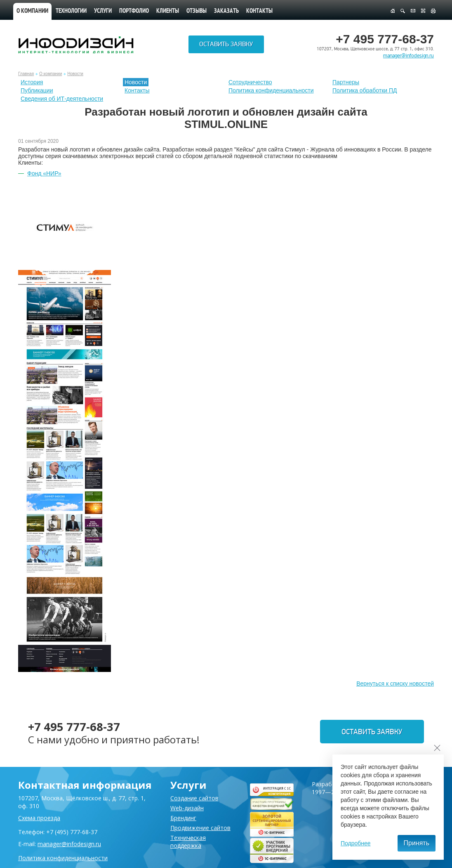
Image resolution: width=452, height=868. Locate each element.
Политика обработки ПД (365, 90)
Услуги (103, 11)
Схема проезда (39, 818)
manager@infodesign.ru (408, 56)
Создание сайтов (194, 798)
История (32, 82)
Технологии (71, 11)
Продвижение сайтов (200, 828)
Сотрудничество (250, 82)
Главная (26, 74)
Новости (75, 74)
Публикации (37, 90)
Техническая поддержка (188, 842)
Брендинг (183, 818)
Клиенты (168, 11)
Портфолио (134, 11)
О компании (32, 11)
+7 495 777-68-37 (78, 726)
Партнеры (346, 82)
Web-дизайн (187, 808)
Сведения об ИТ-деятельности (62, 99)
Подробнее (356, 843)
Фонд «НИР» (44, 173)
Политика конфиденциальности (271, 90)
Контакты (259, 11)
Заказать (226, 11)
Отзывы (197, 11)
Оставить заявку (226, 46)
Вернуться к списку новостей (395, 684)
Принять (417, 843)
